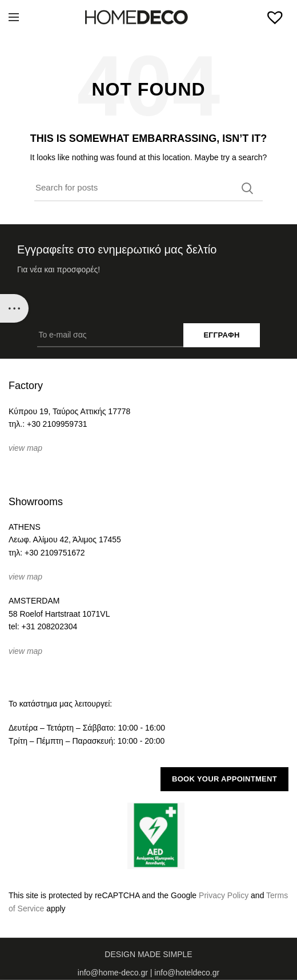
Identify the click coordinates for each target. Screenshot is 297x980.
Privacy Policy (224, 895)
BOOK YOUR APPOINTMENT (224, 779)
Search (247, 188)
